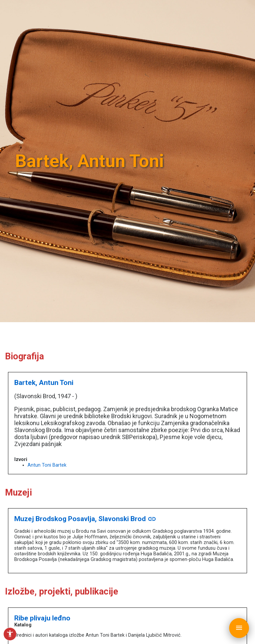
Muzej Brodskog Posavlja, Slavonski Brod (85, 519)
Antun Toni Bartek (47, 465)
